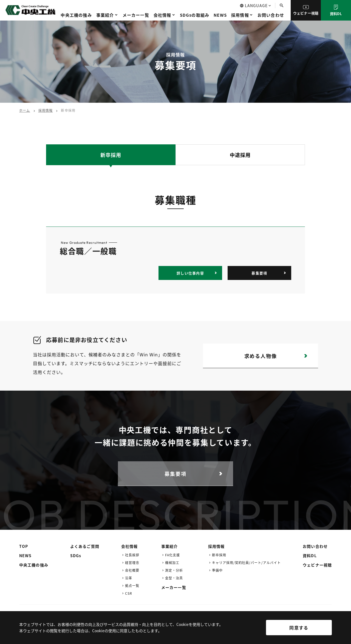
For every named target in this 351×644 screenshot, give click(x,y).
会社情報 (162, 15)
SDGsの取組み (195, 15)
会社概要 (132, 570)
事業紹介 (105, 15)
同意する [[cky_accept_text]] (299, 628)
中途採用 (240, 155)
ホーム (25, 110)
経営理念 (132, 563)
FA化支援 (172, 555)
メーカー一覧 (136, 15)
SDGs (76, 556)
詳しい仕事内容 (190, 273)
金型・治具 (174, 578)
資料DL (336, 10)
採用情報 (240, 15)
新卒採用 (111, 155)
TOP (24, 546)
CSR (129, 593)
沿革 (129, 578)
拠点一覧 (132, 586)
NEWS (220, 15)
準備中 (217, 570)
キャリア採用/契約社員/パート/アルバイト (246, 563)
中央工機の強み (76, 15)
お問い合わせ (271, 15)
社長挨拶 (132, 555)
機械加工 (172, 563)
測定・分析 (174, 570)
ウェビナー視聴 (306, 10)
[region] (175, 632)
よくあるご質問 (85, 546)
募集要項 (259, 273)
